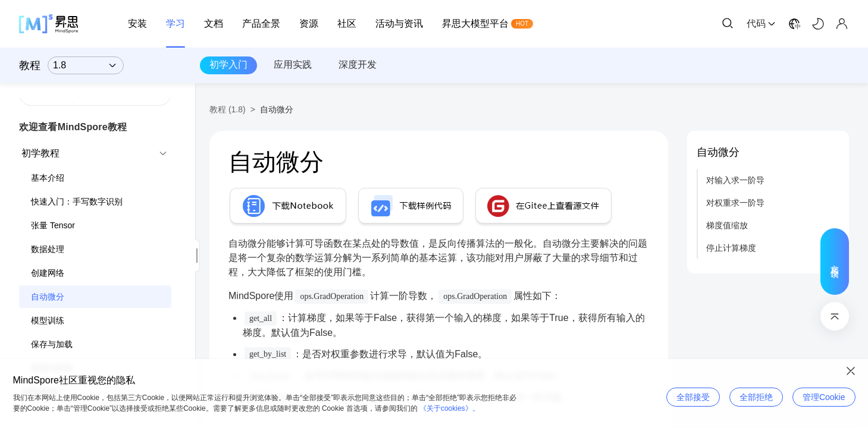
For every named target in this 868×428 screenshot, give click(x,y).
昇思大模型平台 (475, 23)
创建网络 (48, 273)
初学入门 (228, 64)
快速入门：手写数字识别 (77, 202)
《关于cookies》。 (449, 408)
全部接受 (693, 397)
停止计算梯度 (731, 248)
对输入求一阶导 (735, 180)
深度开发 (358, 64)
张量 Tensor (53, 225)
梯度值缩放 (727, 225)
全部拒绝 (756, 397)
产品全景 (261, 23)
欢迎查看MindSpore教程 (73, 127)
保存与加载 (52, 344)
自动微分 (48, 297)
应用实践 (293, 64)
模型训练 (48, 320)
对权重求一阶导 (735, 203)
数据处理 (48, 249)
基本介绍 (48, 178)
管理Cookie (824, 397)
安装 (137, 23)
